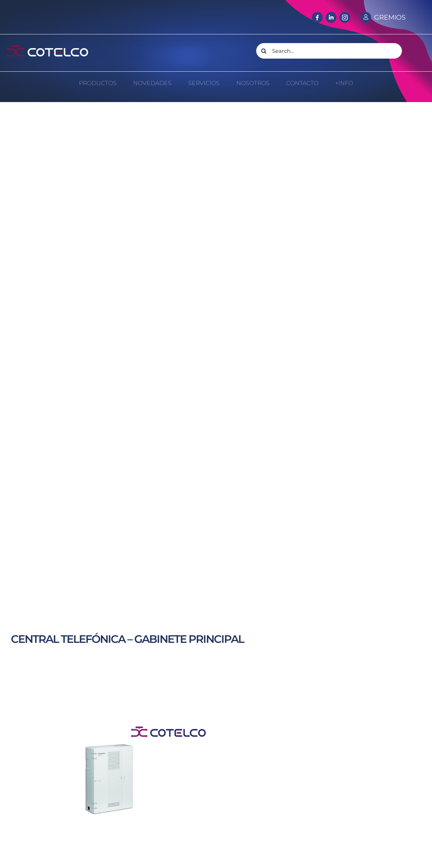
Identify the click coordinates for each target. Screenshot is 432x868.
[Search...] (329, 51)
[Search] (264, 51)
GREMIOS (390, 17)
